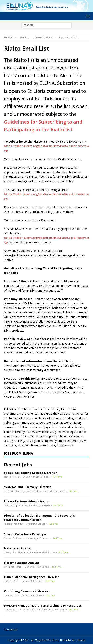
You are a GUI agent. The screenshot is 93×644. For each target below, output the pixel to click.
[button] (87, 16)
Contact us (10, 629)
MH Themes (78, 640)
